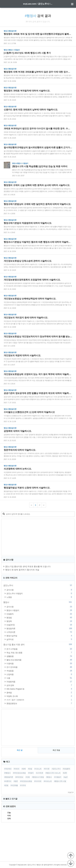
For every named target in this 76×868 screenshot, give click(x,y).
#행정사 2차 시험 (60, 781)
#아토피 (17, 769)
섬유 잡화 (40, 685)
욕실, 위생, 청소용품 (40, 653)
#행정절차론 (9, 777)
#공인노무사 (56, 769)
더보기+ (71, 792)
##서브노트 (48, 781)
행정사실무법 (40, 636)
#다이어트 (38, 781)
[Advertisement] (38, 537)
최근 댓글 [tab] (56, 750)
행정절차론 (40, 628)
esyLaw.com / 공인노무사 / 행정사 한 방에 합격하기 (38, 4)
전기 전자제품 (40, 667)
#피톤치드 (8, 781)
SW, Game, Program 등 (40, 689)
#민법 (30, 769)
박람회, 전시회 (40, 696)
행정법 (40, 618)
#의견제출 (14, 785)
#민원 (28, 777)
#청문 (16, 781)
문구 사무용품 (40, 649)
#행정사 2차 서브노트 (53, 773)
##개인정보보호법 (19, 773)
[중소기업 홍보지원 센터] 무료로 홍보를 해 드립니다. (28, 566)
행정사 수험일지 (40, 610)
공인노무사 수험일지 (40, 593)
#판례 (24, 769)
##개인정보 (19, 777)
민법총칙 (40, 614)
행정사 (38, 602)
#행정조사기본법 (38, 777)
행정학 (40, 621)
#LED (65, 773)
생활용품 (40, 656)
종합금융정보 (40, 703)
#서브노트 (38, 769)
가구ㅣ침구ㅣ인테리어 (40, 700)
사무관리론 (40, 632)
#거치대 (23, 785)
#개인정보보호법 (26, 781)
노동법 (40, 597)
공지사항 (40, 590)
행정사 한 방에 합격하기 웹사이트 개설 (22, 570)
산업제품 (40, 674)
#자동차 (31, 773)
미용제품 (40, 663)
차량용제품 (40, 682)
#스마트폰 (40, 773)
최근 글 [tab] (20, 750)
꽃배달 (40, 692)
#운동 (6, 785)
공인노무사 (38, 585)
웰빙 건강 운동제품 (40, 660)
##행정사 (7, 773)
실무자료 (40, 639)
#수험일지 (58, 777)
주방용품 (40, 671)
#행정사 (49, 777)
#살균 (66, 777)
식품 (40, 678)
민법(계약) (40, 625)
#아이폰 (47, 769)
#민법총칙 (66, 769)
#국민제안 (8, 769)
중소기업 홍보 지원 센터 (38, 644)
